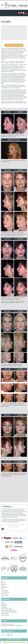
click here (6, 61)
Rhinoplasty (4, 606)
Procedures (3, 584)
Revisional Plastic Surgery (6, 609)
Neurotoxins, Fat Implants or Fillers (8, 610)
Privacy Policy (4, 594)
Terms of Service (5, 595)
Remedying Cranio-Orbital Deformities (9, 612)
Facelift (3, 603)
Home (2, 581)
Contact (3, 589)
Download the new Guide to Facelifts (14, 45)
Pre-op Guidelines (5, 591)
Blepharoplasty (4, 604)
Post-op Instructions (5, 592)
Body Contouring (5, 613)
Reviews (3, 586)
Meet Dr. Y (3, 583)
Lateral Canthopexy (5, 615)
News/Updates (4, 587)
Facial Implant (4, 607)
